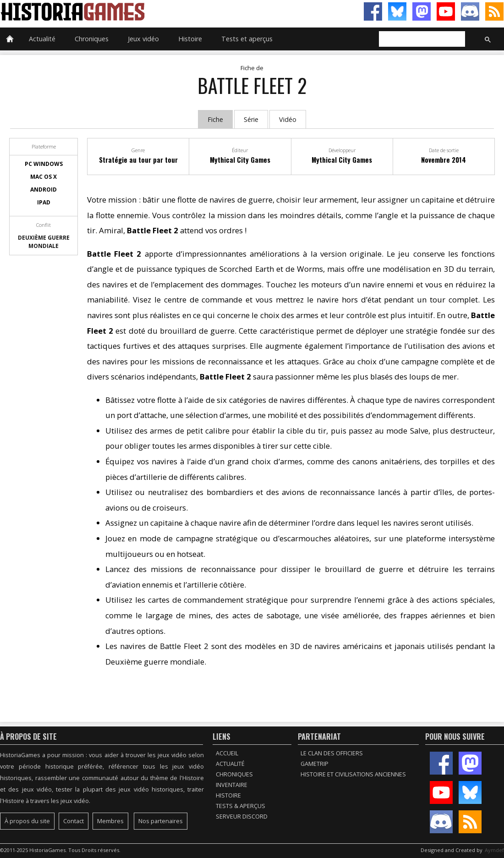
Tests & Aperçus (241, 806)
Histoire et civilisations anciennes (353, 774)
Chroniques (92, 39)
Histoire (190, 39)
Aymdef (494, 850)
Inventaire (232, 785)
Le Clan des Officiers (332, 753)
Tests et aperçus (247, 39)
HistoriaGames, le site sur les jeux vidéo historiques (126, 11)
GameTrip (315, 764)
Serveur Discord (242, 817)
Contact (74, 821)
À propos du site (27, 821)
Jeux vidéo (143, 39)
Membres (110, 821)
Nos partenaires (161, 821)
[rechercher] (421, 39)
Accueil (227, 753)
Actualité (42, 39)
